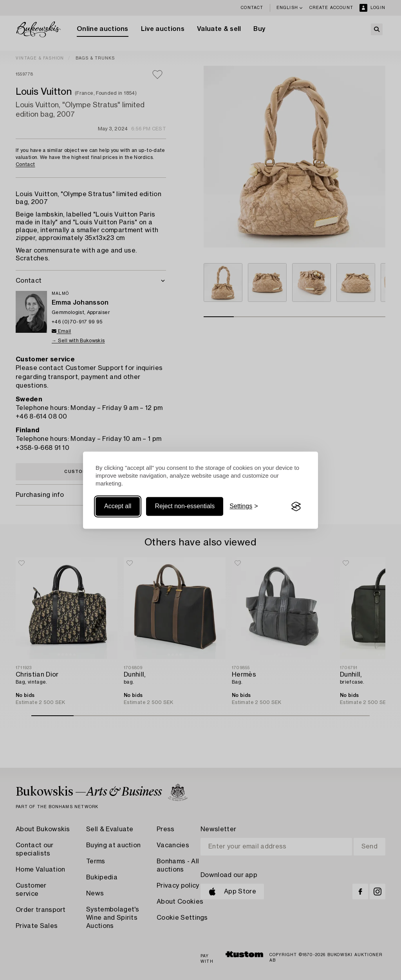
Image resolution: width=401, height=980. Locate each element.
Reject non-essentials (185, 506)
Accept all (118, 506)
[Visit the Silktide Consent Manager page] (296, 507)
